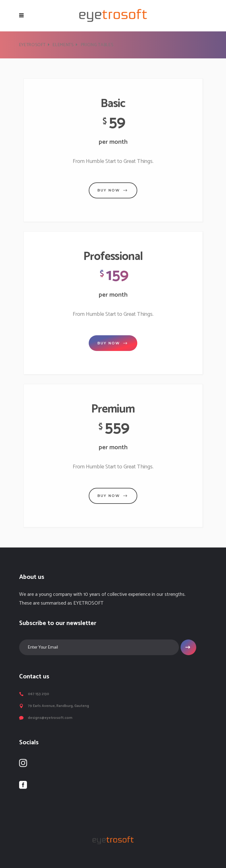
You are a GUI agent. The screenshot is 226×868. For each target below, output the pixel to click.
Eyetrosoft (32, 45)
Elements (63, 45)
